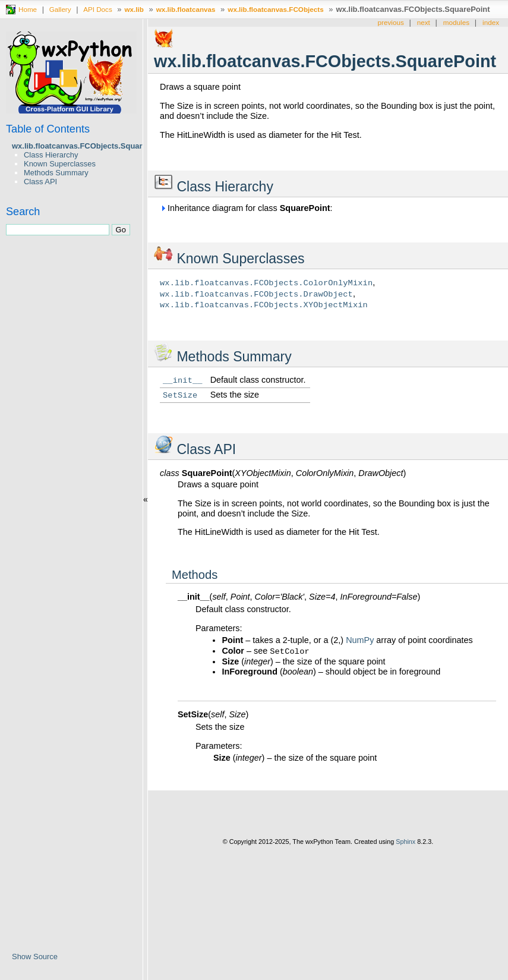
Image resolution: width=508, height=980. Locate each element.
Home (28, 9)
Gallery (60, 9)
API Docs (98, 9)
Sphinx (406, 842)
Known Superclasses (60, 164)
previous (391, 22)
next (424, 22)
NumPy (360, 640)
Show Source (35, 957)
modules (456, 22)
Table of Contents (48, 129)
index (491, 22)
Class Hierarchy (51, 155)
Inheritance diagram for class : (246, 208)
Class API (40, 182)
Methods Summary (56, 173)
